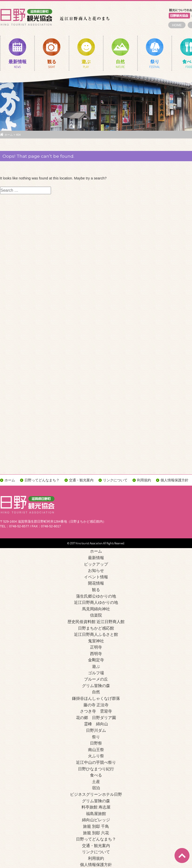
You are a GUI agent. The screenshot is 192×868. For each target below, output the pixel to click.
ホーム (9, 135)
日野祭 (96, 743)
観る (52, 65)
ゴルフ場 (96, 673)
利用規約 (144, 480)
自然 (120, 65)
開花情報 (96, 583)
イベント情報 (96, 577)
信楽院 (96, 615)
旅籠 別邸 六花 (96, 833)
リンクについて (115, 480)
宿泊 (96, 788)
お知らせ (96, 570)
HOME (177, 25)
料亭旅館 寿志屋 (96, 807)
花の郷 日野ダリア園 (96, 718)
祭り (155, 65)
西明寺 (96, 654)
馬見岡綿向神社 (96, 609)
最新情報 (17, 65)
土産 (96, 782)
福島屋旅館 (96, 814)
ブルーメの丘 (96, 679)
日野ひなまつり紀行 (96, 769)
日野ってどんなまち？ (42, 480)
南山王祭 (96, 750)
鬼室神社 (96, 641)
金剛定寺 (96, 660)
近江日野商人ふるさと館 (96, 634)
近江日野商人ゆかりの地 (96, 602)
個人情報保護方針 (174, 480)
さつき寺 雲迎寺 (96, 711)
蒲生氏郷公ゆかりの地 (96, 596)
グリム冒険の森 (96, 686)
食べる (96, 775)
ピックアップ (96, 564)
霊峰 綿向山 (96, 724)
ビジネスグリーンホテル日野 (96, 794)
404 (18, 135)
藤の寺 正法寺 (96, 705)
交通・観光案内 (81, 480)
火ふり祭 (96, 756)
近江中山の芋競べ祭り (96, 762)
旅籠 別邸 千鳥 (96, 826)
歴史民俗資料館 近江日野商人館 (96, 622)
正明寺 (96, 647)
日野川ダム (96, 730)
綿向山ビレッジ (96, 820)
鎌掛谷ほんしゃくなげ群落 (96, 698)
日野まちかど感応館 (96, 628)
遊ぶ (86, 65)
